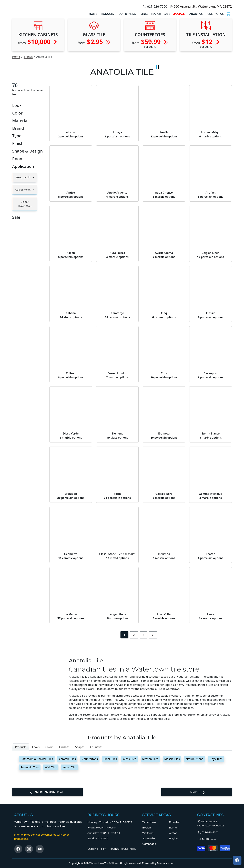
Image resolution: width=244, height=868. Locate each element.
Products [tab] (21, 817)
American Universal (49, 862)
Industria (164, 626)
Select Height (24, 260)
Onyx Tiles (216, 829)
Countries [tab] (96, 817)
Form (117, 565)
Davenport (211, 445)
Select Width (24, 247)
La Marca (71, 686)
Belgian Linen (211, 325)
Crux (164, 445)
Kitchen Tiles (150, 829)
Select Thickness (24, 274)
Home (16, 127)
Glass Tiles (129, 829)
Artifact (211, 264)
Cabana (71, 385)
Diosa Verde (71, 505)
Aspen (71, 325)
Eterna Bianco (210, 505)
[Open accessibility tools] (237, 860)
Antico (71, 264)
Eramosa (164, 505)
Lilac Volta (164, 686)
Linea (211, 686)
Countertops (90, 829)
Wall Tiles (51, 837)
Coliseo (71, 445)
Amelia (164, 204)
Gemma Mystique (211, 565)
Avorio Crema (164, 325)
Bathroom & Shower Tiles (37, 829)
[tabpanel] (122, 833)
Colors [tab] (49, 817)
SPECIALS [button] (179, 49)
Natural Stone (195, 829)
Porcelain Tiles (30, 837)
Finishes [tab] (64, 817)
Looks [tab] (36, 817)
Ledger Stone (117, 686)
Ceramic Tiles (67, 829)
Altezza (71, 204)
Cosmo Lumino (117, 445)
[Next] (153, 705)
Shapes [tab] (80, 817)
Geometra (71, 626)
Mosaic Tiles (172, 829)
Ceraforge (117, 385)
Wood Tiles (70, 837)
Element (117, 505)
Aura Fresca (117, 325)
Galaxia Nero (164, 565)
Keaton (211, 626)
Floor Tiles (110, 829)
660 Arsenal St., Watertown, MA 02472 (203, 41)
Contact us (216, 49)
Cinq (164, 385)
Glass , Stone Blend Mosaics (117, 626)
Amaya (117, 204)
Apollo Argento (117, 264)
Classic (211, 385)
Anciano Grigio (210, 204)
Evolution (71, 565)
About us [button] (196, 49)
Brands (28, 127)
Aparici (195, 862)
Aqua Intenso (164, 264)
